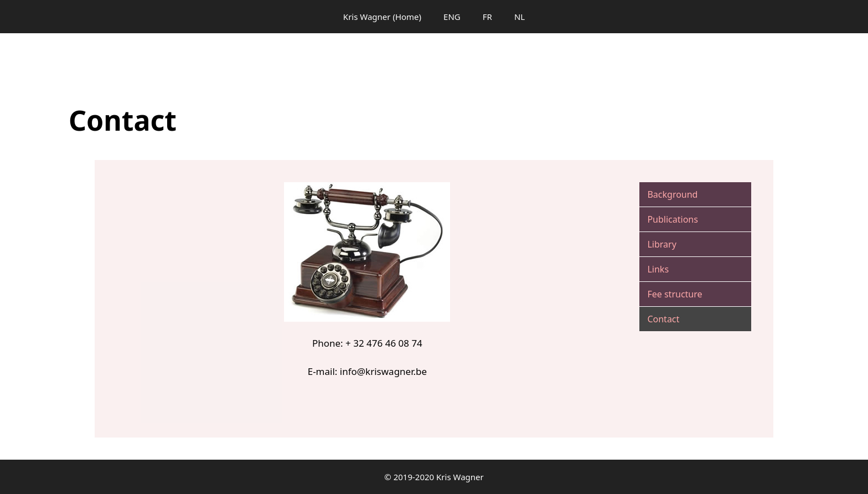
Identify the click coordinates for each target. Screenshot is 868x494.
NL (520, 17)
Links (658, 269)
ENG (452, 17)
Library (662, 244)
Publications (672, 219)
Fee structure (675, 294)
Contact (663, 319)
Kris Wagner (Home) (382, 17)
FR (487, 17)
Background (672, 194)
